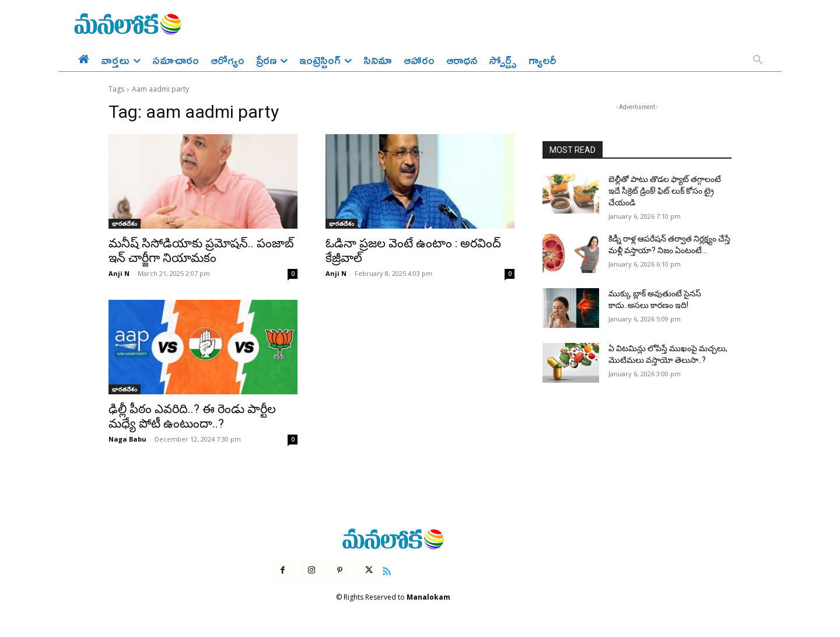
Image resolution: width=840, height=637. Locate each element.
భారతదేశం (125, 223)
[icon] (387, 570)
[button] (758, 61)
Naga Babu (127, 439)
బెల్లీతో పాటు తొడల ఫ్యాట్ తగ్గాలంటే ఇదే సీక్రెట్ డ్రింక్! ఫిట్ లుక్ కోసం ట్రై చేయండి (665, 190)
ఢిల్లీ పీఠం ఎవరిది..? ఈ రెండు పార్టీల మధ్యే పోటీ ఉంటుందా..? (192, 416)
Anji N (119, 273)
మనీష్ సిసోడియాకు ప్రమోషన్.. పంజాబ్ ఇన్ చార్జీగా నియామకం (201, 251)
